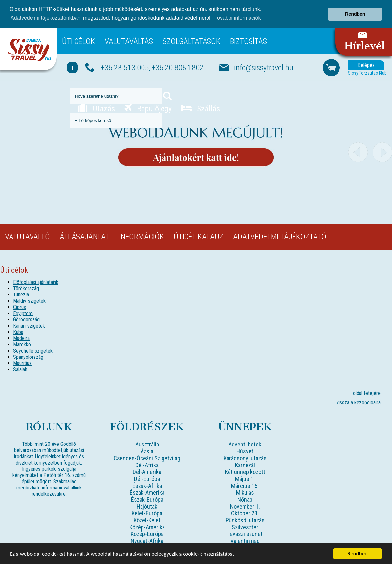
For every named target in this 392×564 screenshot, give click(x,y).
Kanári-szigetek (29, 325)
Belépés (366, 65)
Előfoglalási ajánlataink (36, 282)
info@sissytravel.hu (264, 67)
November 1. (245, 506)
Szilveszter (245, 527)
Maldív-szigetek (29, 301)
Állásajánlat (85, 236)
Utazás (97, 108)
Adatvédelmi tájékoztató (280, 236)
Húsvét (245, 451)
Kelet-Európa (147, 513)
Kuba (18, 332)
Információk (142, 236)
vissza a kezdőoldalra (359, 402)
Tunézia (21, 294)
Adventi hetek (245, 444)
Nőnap (245, 499)
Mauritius (22, 363)
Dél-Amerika (147, 472)
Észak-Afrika (147, 485)
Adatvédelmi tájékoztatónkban (45, 18)
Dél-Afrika (147, 465)
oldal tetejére (367, 393)
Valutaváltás (129, 41)
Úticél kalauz (198, 236)
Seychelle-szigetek (33, 350)
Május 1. (245, 478)
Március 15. (245, 485)
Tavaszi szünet (245, 534)
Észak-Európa (147, 499)
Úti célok (78, 41)
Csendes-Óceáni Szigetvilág (147, 458)
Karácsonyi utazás (245, 458)
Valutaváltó (27, 236)
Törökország (26, 288)
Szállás (201, 108)
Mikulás (245, 492)
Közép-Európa (147, 534)
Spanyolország (28, 357)
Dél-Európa (147, 478)
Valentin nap (245, 541)
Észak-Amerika (147, 492)
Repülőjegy (148, 108)
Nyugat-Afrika (147, 541)
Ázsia (147, 451)
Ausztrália (147, 444)
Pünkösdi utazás (245, 520)
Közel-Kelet (147, 520)
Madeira (21, 338)
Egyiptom (23, 313)
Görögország (26, 319)
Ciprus (20, 307)
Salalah (20, 369)
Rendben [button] (355, 14)
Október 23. (245, 513)
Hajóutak (147, 506)
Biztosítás (249, 41)
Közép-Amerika (147, 527)
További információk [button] (238, 18)
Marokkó (22, 344)
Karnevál (245, 465)
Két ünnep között (245, 472)
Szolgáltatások (192, 41)
